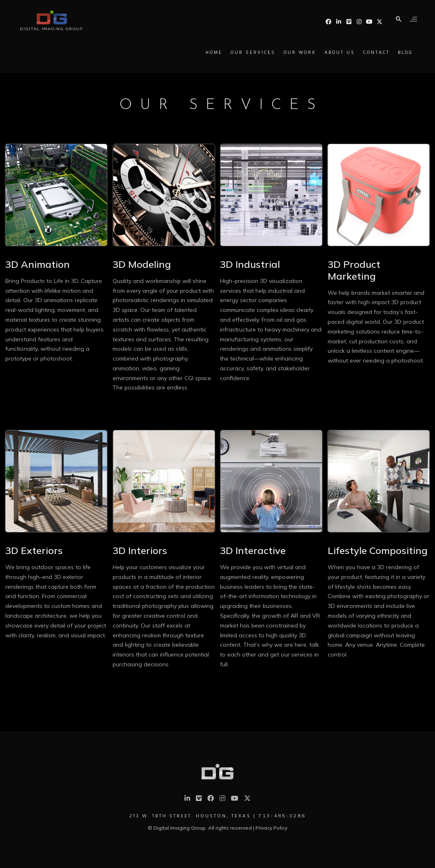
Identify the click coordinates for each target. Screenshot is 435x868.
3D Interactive (253, 550)
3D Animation (38, 264)
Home (196, 53)
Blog (387, 53)
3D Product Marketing (354, 270)
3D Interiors (140, 550)
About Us (322, 53)
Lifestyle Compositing (378, 550)
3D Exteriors (34, 550)
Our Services (235, 53)
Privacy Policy (271, 828)
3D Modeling (142, 264)
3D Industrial (250, 264)
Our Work (282, 53)
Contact (358, 53)
